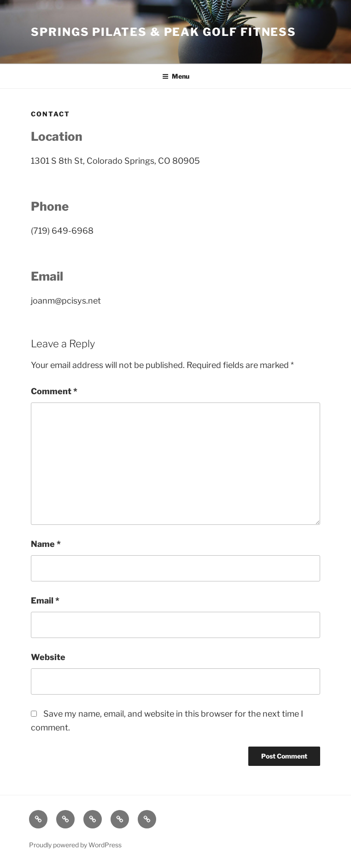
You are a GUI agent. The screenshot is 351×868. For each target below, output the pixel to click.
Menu (176, 76)
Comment (54, 391)
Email (45, 601)
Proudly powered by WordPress (75, 845)
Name (46, 544)
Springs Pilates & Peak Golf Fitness (164, 32)
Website (48, 657)
